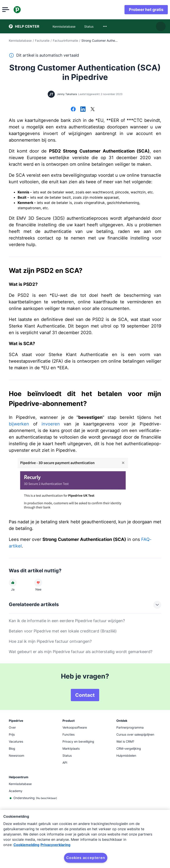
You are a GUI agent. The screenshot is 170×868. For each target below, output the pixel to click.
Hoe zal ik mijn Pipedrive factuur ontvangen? (50, 641)
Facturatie (42, 41)
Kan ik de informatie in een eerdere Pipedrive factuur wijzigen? (67, 621)
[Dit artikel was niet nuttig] (38, 583)
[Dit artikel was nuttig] (13, 583)
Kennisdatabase (20, 41)
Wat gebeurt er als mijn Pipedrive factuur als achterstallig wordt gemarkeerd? (81, 652)
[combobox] (105, 26)
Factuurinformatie (65, 41)
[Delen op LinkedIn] (83, 110)
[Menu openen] (12, 10)
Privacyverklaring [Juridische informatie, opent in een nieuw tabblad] (55, 845)
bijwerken (19, 424)
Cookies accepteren (86, 858)
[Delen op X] (93, 110)
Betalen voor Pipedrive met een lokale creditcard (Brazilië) (63, 631)
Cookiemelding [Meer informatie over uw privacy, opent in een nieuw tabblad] (26, 845)
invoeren (51, 424)
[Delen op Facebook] (73, 110)
